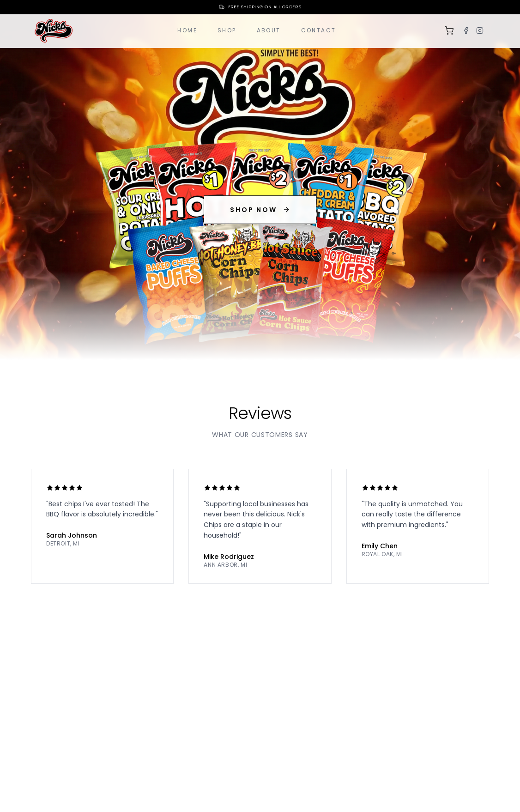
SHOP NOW (260, 210)
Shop (227, 30)
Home (187, 30)
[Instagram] (480, 30)
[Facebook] (466, 30)
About (269, 30)
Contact (319, 30)
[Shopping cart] (449, 30)
